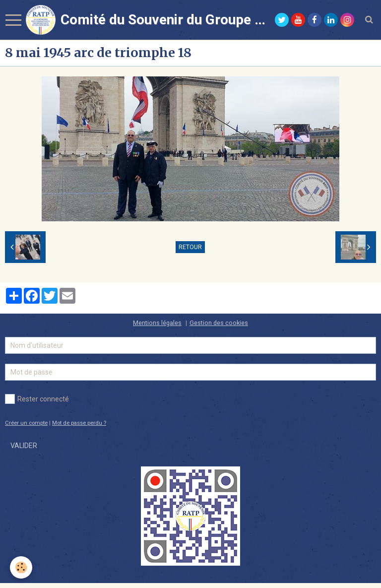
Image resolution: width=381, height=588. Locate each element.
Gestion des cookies (219, 323)
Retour (190, 247)
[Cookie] (21, 567)
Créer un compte (26, 423)
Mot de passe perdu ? (79, 423)
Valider (24, 446)
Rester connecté (37, 399)
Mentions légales (157, 323)
